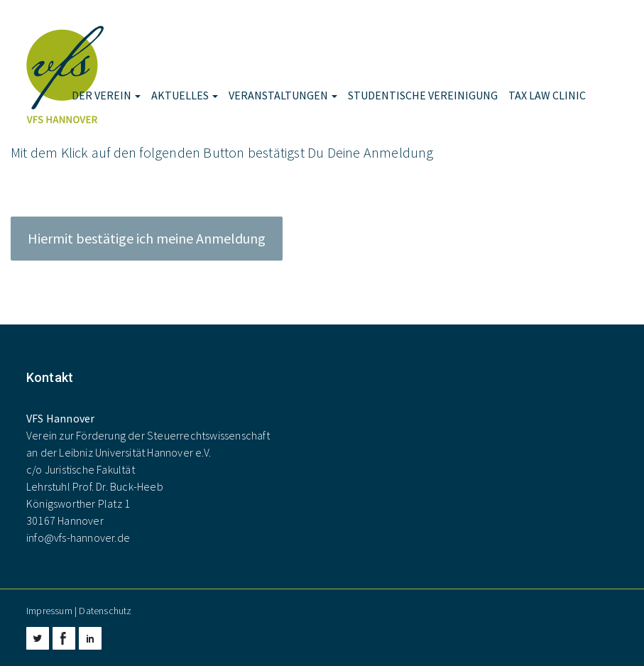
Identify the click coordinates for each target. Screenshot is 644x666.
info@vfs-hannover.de (78, 537)
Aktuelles (185, 95)
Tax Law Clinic (547, 95)
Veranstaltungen (283, 95)
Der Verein (106, 95)
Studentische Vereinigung (423, 95)
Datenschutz (105, 611)
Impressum (49, 611)
